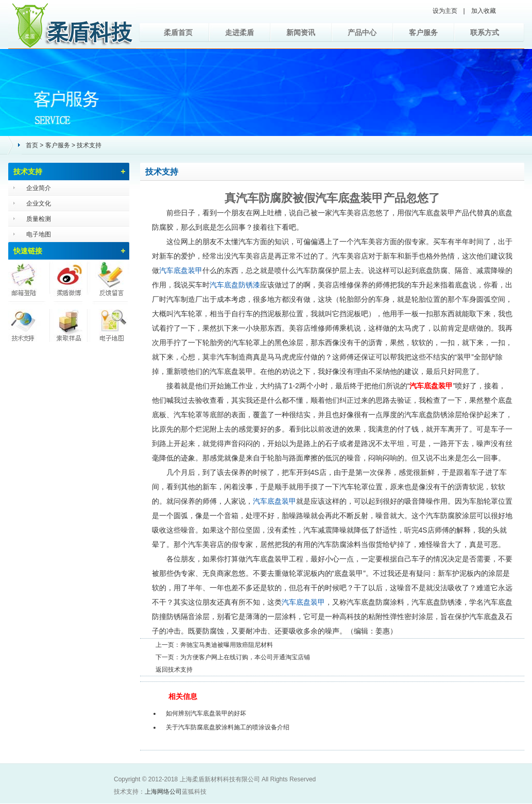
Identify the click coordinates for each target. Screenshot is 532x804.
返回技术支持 (174, 670)
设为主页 (445, 11)
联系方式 (485, 32)
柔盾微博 (68, 280)
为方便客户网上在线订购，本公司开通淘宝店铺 (245, 657)
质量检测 (39, 219)
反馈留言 (109, 280)
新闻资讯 (301, 32)
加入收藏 (484, 11)
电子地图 (39, 234)
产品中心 (362, 32)
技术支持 (89, 145)
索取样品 (68, 321)
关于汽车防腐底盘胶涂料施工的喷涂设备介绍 (228, 727)
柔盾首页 (178, 32)
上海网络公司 (163, 792)
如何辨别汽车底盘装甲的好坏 (206, 713)
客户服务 (423, 32)
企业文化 (39, 203)
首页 (32, 145)
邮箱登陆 (28, 280)
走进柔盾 (239, 32)
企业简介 (39, 188)
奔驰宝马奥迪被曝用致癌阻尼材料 (227, 645)
